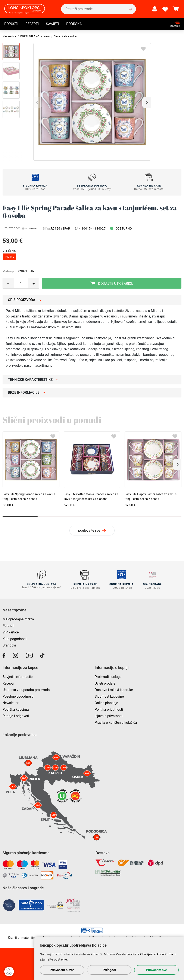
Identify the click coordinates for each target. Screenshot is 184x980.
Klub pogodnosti (15, 638)
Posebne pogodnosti (18, 696)
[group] (92, 102)
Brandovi (9, 645)
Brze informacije (26, 392)
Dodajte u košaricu (112, 284)
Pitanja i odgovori (16, 716)
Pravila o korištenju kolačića (116, 722)
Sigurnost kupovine (109, 696)
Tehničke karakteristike (33, 380)
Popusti (11, 24)
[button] (147, 102)
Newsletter (10, 703)
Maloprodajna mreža (18, 619)
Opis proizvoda (24, 300)
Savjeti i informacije (18, 676)
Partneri (8, 625)
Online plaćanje (106, 703)
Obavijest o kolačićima (157, 954)
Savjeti (52, 24)
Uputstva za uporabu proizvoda (26, 689)
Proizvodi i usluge (108, 676)
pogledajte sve (89, 530)
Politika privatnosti (109, 709)
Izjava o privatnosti (109, 716)
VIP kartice (11, 632)
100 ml (9, 257)
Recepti (32, 24)
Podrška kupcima (16, 709)
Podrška (74, 24)
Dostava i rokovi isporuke (114, 689)
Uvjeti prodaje (105, 683)
